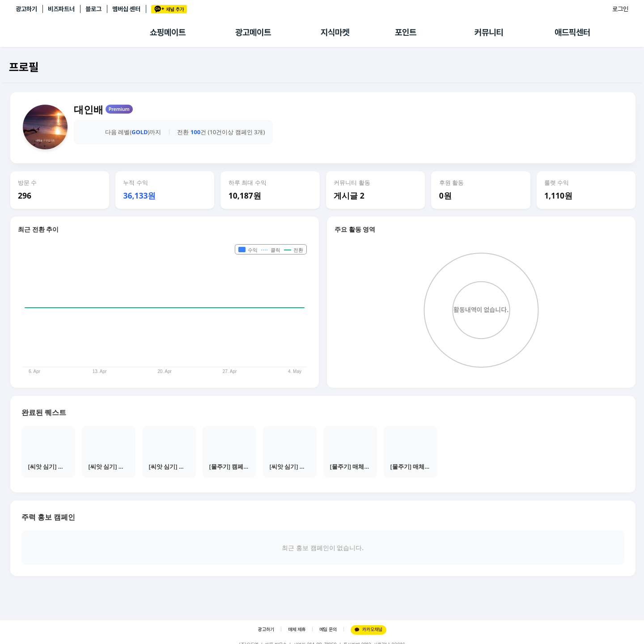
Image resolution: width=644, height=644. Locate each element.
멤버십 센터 (126, 9)
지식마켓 (335, 32)
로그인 (620, 9)
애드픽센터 (572, 32)
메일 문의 (328, 629)
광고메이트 (253, 32)
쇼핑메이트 (168, 32)
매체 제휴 (297, 629)
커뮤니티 (489, 32)
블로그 (93, 9)
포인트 (406, 32)
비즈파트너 (61, 9)
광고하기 (26, 9)
